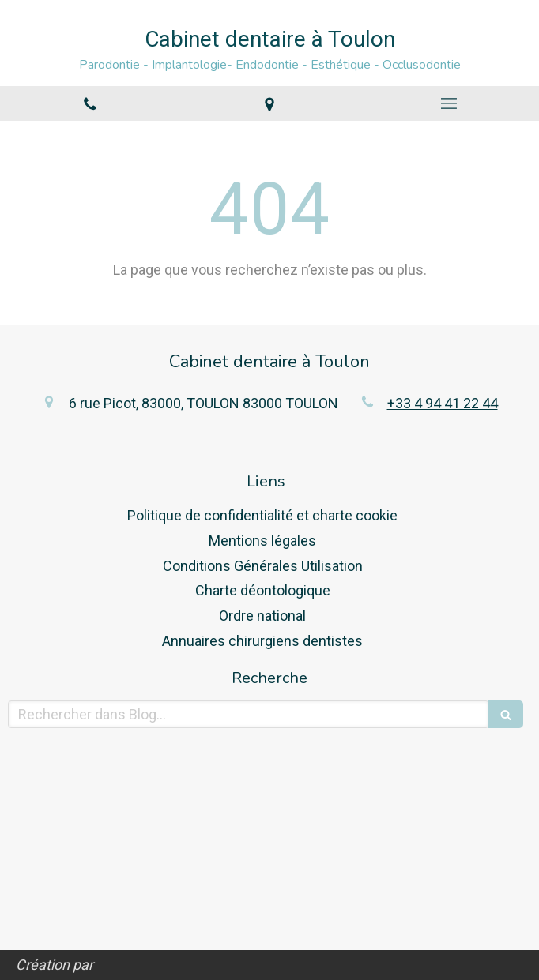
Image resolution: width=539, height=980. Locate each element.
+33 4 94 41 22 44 (443, 403)
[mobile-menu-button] (449, 103)
